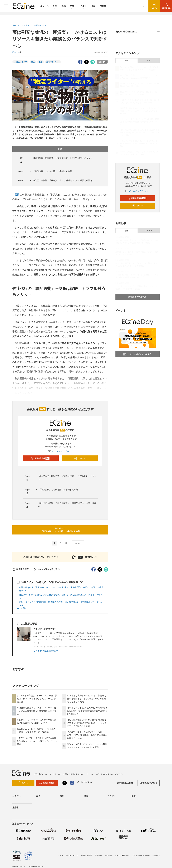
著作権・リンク (72, 856)
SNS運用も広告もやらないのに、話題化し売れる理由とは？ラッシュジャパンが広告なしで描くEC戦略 (87, 699)
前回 (17, 195)
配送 (40, 62)
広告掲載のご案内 (149, 783)
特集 (72, 6)
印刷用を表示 (21, 569)
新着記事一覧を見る (138, 297)
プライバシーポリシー (141, 856)
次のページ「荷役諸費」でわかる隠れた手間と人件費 (60, 530)
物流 (33, 62)
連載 (64, 6)
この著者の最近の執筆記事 (46, 651)
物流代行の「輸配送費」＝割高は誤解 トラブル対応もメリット (63, 158)
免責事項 (98, 856)
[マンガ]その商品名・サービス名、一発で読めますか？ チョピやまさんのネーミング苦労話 (37, 699)
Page (21, 171)
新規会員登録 (40, 458)
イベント (83, 6)
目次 (82, 149)
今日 (127, 61)
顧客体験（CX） (53, 62)
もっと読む (22, 608)
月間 (149, 61)
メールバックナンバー (60, 451)
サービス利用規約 (122, 856)
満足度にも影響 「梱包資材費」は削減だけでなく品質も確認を (63, 180)
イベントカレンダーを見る (137, 354)
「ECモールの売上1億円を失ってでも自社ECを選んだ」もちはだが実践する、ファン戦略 (37, 741)
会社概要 (108, 856)
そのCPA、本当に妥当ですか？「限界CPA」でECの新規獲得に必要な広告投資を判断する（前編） (87, 735)
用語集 (103, 6)
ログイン (79, 458)
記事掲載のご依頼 (125, 783)
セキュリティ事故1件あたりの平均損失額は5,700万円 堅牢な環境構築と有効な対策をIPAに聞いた (87, 711)
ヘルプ (60, 856)
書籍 (93, 6)
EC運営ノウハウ (20, 62)
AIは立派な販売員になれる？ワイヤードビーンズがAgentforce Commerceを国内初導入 (37, 711)
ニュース (44, 6)
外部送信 (156, 856)
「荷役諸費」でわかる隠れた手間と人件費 (52, 171)
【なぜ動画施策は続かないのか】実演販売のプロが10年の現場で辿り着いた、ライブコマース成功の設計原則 (87, 723)
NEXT (79, 543)
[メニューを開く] (6, 6)
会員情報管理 (87, 856)
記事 (55, 6)
